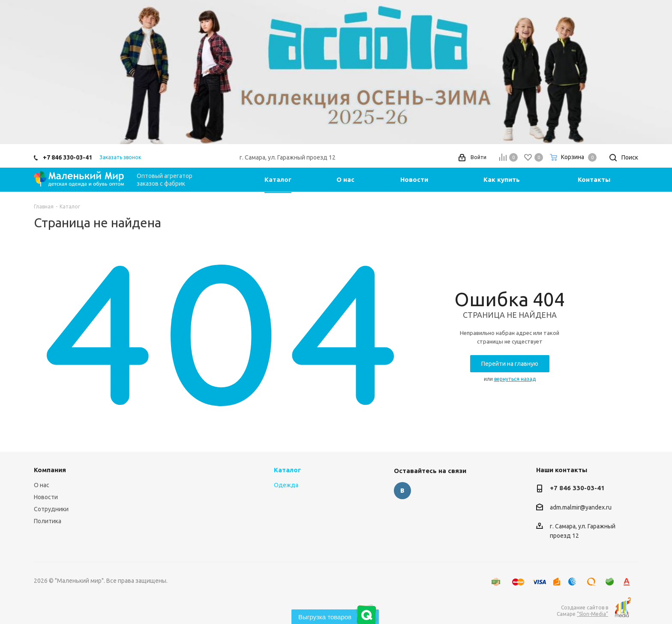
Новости (46, 497)
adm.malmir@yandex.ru (581, 507)
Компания (50, 470)
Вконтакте (402, 491)
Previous (19, 72)
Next (653, 72)
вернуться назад (515, 379)
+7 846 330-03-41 (67, 157)
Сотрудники (51, 509)
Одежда (286, 485)
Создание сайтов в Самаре (582, 611)
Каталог (287, 470)
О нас (42, 485)
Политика (48, 521)
